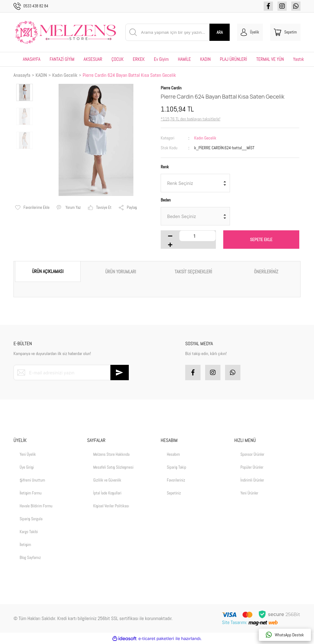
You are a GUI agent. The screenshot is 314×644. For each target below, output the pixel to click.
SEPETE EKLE (261, 240)
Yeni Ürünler (249, 493)
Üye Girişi (27, 467)
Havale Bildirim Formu (36, 506)
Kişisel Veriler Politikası (111, 506)
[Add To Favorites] (32, 208)
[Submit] (120, 373)
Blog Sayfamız (30, 558)
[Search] (178, 32)
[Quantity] (197, 236)
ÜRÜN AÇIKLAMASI (48, 271)
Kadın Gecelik (205, 138)
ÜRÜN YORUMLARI (121, 272)
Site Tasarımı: (251, 622)
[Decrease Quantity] (170, 236)
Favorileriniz (176, 480)
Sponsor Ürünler (252, 454)
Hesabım (173, 454)
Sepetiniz (174, 493)
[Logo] (66, 32)
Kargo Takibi (29, 532)
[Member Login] (250, 32)
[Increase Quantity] (170, 245)
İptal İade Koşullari (107, 493)
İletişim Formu (31, 493)
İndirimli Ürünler (252, 480)
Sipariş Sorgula (31, 519)
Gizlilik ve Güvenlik (107, 480)
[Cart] (285, 32)
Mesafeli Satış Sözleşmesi (113, 467)
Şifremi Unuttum (32, 480)
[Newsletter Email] (71, 373)
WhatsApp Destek (285, 635)
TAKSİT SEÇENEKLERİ (193, 272)
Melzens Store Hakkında (111, 454)
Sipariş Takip (176, 467)
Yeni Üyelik (28, 454)
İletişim (25, 545)
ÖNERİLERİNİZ (266, 272)
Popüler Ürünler (252, 467)
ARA (220, 32)
